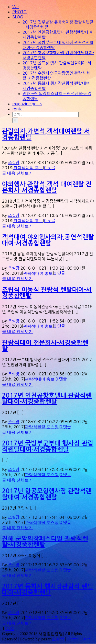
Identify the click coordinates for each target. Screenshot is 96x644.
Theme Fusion (79, 639)
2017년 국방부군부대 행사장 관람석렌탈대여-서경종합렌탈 (48, 446)
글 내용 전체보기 (17, 173)
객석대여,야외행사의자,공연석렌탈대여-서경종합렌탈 (48, 240)
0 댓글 (50, 168)
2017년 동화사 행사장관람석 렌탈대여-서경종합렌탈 (48, 590)
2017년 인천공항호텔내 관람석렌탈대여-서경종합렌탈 (47, 399)
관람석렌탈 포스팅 (42, 427)
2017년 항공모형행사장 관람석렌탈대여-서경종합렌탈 (47, 494)
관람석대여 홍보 (28, 168)
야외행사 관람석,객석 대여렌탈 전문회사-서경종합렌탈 (47, 187)
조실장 (14, 163)
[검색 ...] (45, 114)
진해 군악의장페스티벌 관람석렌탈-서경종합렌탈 (45, 542)
